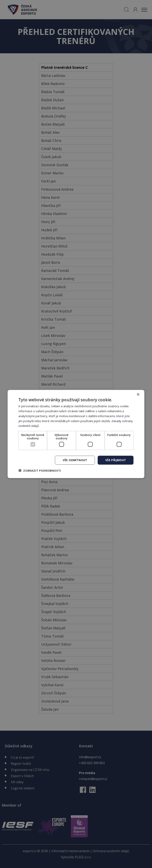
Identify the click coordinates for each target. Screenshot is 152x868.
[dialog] (76, 434)
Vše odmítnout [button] (75, 460)
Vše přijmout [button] (116, 460)
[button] (40, 470)
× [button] (138, 395)
